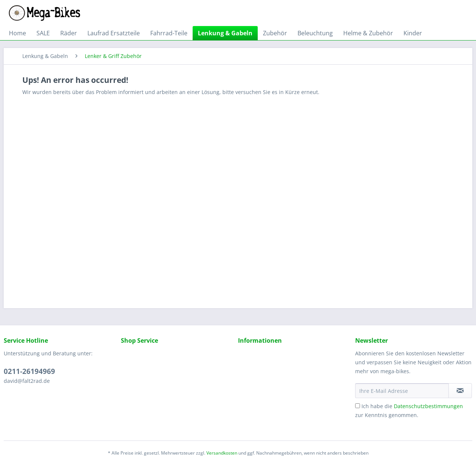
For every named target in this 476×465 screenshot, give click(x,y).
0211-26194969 (29, 371)
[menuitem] (17, 33)
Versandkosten (222, 453)
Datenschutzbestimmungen (428, 406)
